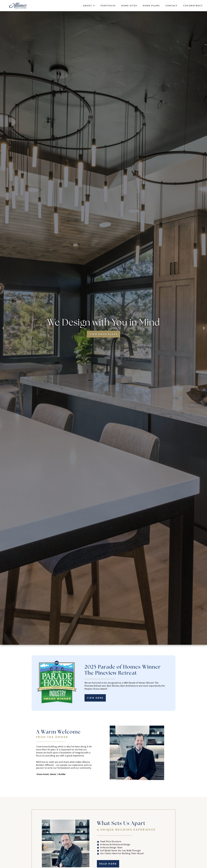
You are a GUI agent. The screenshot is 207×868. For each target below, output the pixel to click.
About (89, 6)
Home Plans (151, 6)
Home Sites (129, 6)
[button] (3, 328)
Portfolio (108, 6)
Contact (171, 6)
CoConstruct (193, 6)
